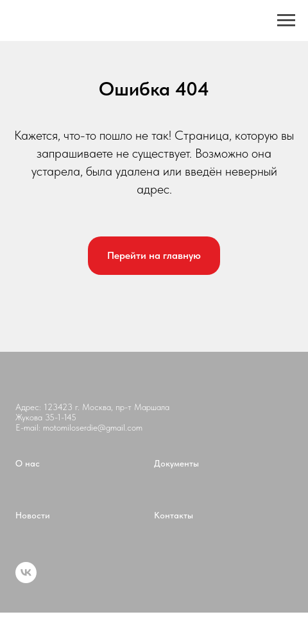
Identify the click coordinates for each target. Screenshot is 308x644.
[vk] (26, 580)
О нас (28, 463)
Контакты (174, 515)
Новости (33, 515)
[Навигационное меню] (286, 21)
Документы (176, 463)
